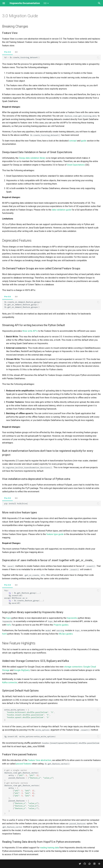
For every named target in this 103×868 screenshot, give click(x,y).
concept (73, 141)
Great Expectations (76, 165)
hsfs (9, 625)
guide (84, 141)
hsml (4, 634)
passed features (24, 764)
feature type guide (55, 534)
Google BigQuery (22, 670)
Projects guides (61, 625)
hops (9, 618)
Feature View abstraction (40, 760)
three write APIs (30, 331)
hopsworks (72, 618)
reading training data (49, 848)
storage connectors (73, 667)
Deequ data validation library (32, 158)
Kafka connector (10, 682)
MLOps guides (66, 634)
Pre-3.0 (7, 52)
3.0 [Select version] (45, 3)
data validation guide (62, 210)
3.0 (16, 52)
